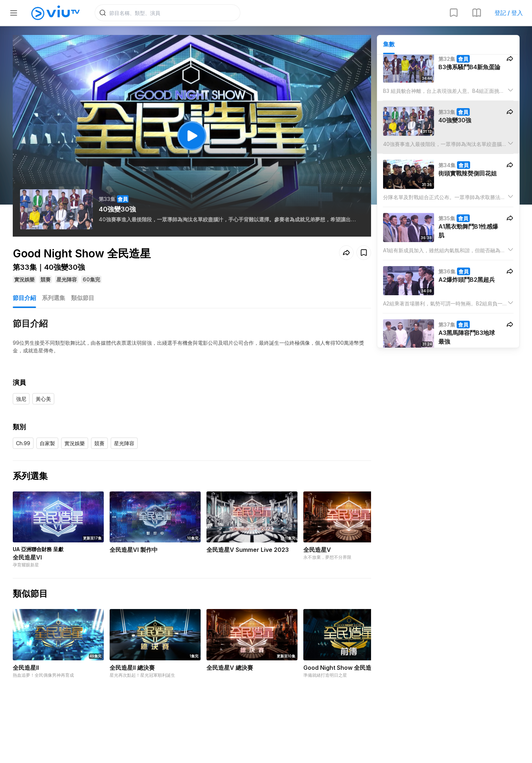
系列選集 (54, 298)
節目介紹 (24, 298)
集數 (389, 44)
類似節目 (83, 298)
